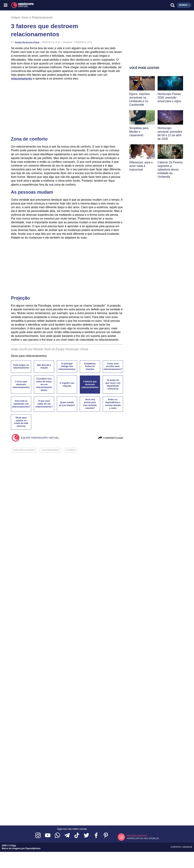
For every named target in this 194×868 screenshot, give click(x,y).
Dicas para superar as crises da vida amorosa (21, 422)
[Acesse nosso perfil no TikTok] (77, 836)
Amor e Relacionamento (37, 17)
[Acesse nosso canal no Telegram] (67, 836)
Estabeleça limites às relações (90, 367)
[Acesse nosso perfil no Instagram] (38, 836)
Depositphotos (33, 848)
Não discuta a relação (44, 367)
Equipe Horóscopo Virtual (27, 42)
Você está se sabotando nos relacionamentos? (21, 404)
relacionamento (22, 79)
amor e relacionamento (24, 450)
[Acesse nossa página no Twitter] (86, 836)
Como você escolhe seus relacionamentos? (113, 367)
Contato (176, 847)
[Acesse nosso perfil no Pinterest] (106, 836)
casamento (71, 450)
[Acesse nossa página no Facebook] (96, 836)
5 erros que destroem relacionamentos (21, 384)
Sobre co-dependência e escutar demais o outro (113, 404)
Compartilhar (111, 438)
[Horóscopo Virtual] (52, 5)
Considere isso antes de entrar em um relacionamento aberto (44, 384)
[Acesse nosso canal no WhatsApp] (57, 836)
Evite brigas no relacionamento (21, 367)
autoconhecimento (50, 450)
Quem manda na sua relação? (67, 404)
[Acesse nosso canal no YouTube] (48, 836)
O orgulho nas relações (67, 384)
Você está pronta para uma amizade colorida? (90, 404)
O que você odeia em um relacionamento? (44, 404)
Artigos (15, 17)
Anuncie (187, 847)
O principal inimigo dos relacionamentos (67, 367)
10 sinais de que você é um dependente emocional (113, 384)
